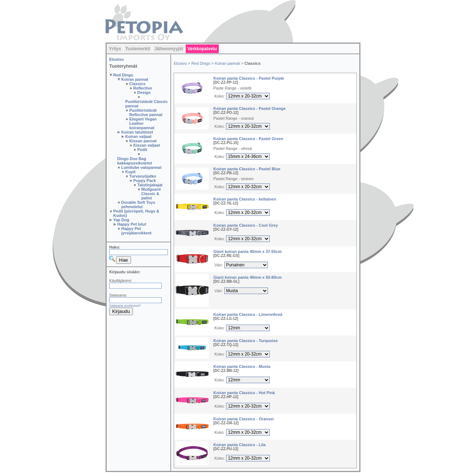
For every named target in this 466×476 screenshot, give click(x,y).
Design (144, 92)
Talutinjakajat (150, 185)
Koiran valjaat (138, 136)
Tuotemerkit (138, 49)
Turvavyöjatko (143, 176)
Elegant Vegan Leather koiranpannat (143, 123)
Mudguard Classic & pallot (151, 194)
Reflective (143, 88)
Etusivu (116, 59)
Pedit (142, 150)
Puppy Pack (145, 181)
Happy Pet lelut (132, 224)
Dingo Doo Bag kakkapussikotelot (135, 161)
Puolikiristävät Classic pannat (147, 104)
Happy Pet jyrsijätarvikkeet (136, 231)
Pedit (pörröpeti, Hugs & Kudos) (136, 213)
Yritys (115, 49)
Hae (123, 260)
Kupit (130, 172)
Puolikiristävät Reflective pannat (146, 112)
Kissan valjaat (147, 145)
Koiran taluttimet (137, 132)
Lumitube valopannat (141, 167)
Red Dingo (123, 75)
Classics (137, 84)
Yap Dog (121, 220)
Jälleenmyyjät (169, 49)
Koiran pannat (135, 79)
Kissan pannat (143, 141)
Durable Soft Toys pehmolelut (138, 205)
